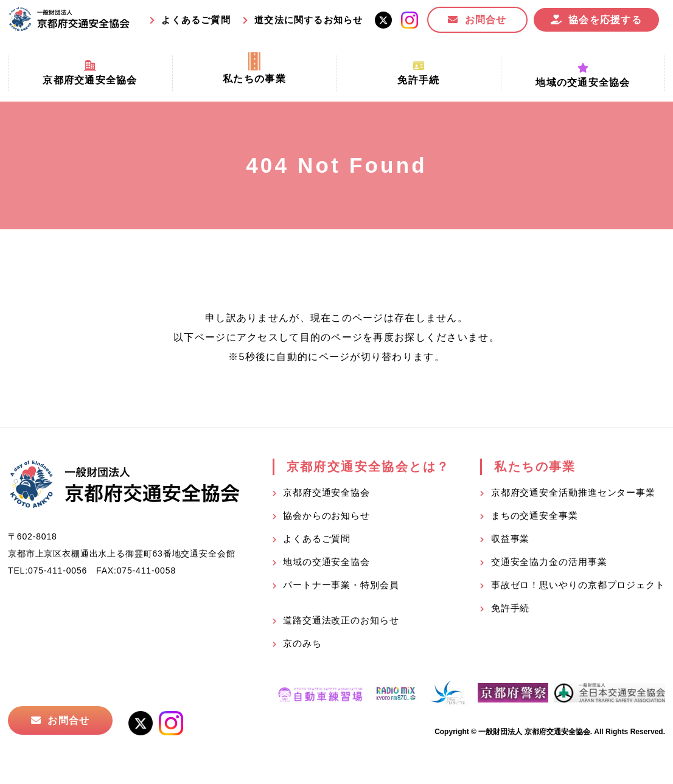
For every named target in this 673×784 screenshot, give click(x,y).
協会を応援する (605, 20)
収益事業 (511, 539)
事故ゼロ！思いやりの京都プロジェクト (578, 585)
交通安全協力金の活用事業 (549, 562)
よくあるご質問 (196, 20)
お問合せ (486, 20)
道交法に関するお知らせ (309, 20)
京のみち (302, 643)
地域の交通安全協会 (326, 562)
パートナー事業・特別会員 (341, 585)
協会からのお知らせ (326, 515)
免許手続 (511, 608)
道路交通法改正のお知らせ (341, 620)
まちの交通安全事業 (535, 515)
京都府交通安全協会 (326, 492)
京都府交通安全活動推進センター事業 (573, 492)
